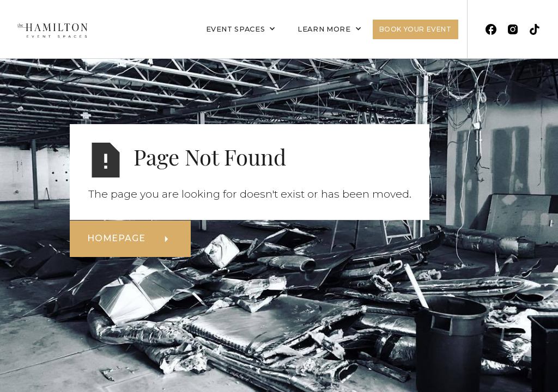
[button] (241, 29)
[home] (48, 29)
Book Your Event (416, 29)
